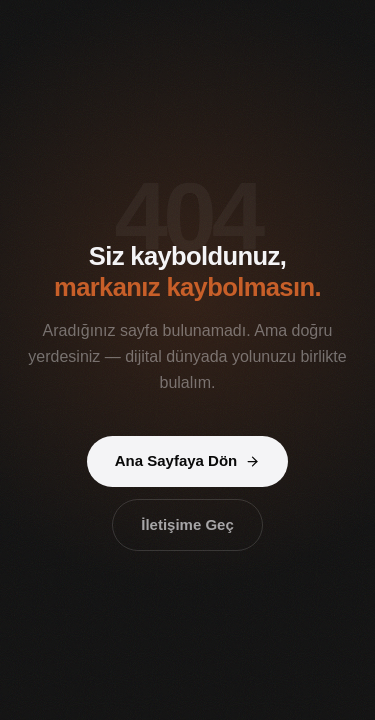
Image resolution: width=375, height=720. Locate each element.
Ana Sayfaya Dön (188, 460)
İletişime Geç (187, 524)
